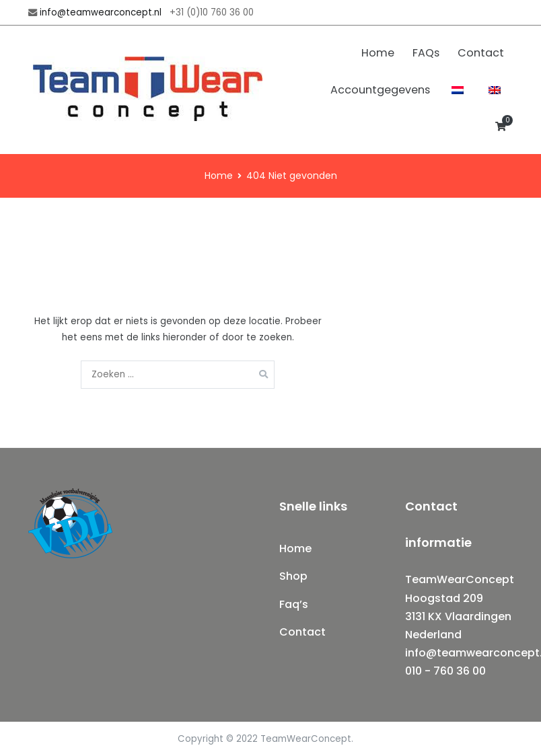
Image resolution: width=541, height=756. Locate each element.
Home (378, 53)
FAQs (426, 53)
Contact (481, 53)
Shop (293, 576)
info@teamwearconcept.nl (101, 12)
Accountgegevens (380, 90)
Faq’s (294, 604)
